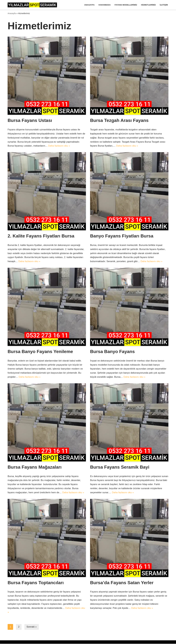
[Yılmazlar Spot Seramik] (33, 5)
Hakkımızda (104, 5)
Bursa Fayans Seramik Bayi (120, 467)
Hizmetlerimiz (148, 5)
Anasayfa (89, 5)
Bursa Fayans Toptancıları (36, 583)
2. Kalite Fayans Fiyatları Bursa (41, 236)
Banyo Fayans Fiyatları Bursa (122, 236)
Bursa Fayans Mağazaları (35, 467)
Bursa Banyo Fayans (112, 352)
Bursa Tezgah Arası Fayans (119, 120)
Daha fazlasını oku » (59, 146)
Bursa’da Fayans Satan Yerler (122, 583)
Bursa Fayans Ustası (30, 120)
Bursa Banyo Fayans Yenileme (40, 352)
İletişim (164, 5)
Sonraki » (32, 627)
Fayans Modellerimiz (126, 5)
